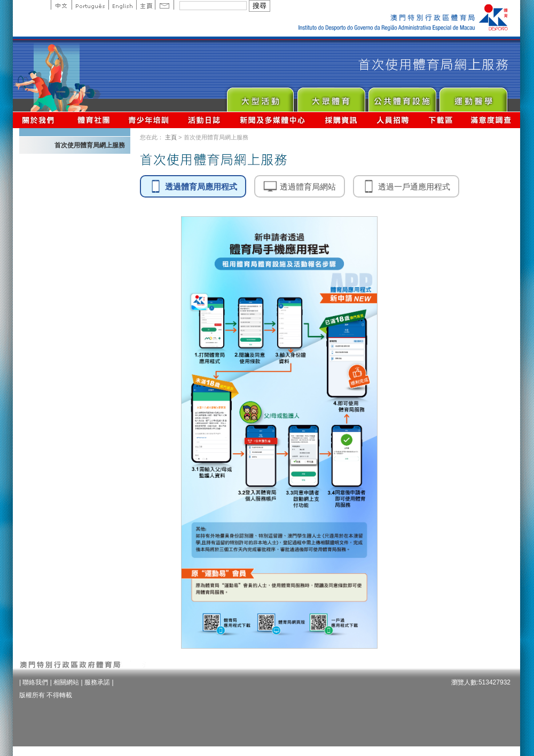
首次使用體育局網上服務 (90, 145)
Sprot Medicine (473, 97)
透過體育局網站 (299, 186)
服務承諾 (97, 682)
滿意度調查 (491, 120)
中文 (61, 5)
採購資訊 (341, 120)
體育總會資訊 (93, 120)
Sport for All (331, 97)
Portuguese (90, 5)
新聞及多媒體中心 (273, 120)
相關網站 (66, 682)
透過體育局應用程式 (193, 186)
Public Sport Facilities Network (402, 97)
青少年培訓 (149, 120)
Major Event (260, 97)
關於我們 (40, 120)
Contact (164, 5)
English (122, 5)
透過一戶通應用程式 (406, 186)
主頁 (146, 5)
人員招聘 (393, 120)
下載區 (440, 120)
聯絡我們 (35, 682)
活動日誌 (205, 120)
